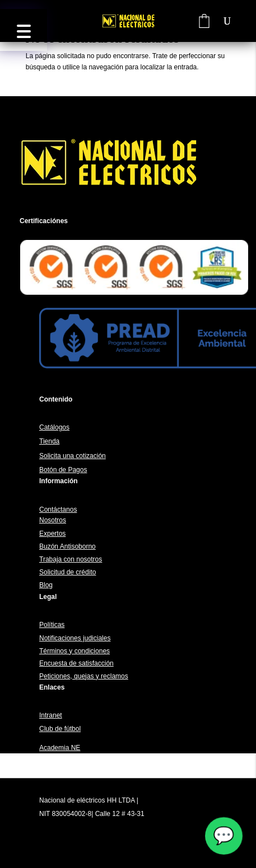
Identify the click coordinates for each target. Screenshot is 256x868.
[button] (24, 30)
